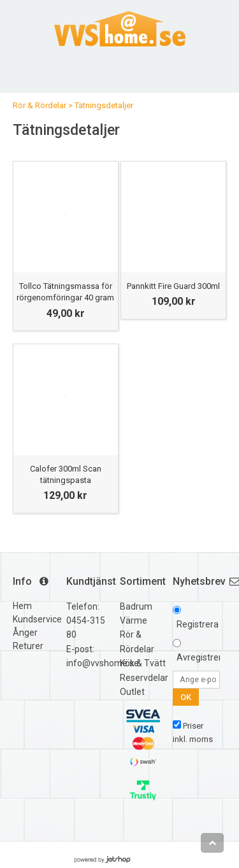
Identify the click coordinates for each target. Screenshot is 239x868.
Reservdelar (144, 678)
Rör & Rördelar (40, 105)
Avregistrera (202, 657)
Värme (134, 620)
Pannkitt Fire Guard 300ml (173, 286)
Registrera (198, 624)
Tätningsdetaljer (104, 105)
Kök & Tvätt (143, 663)
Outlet (132, 692)
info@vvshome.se (103, 663)
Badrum (136, 606)
